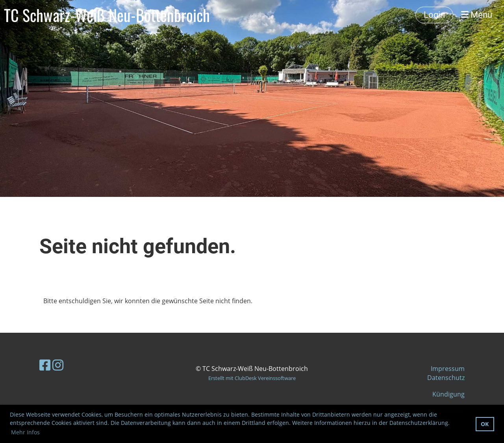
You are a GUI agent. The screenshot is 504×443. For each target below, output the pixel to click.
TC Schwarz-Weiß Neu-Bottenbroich (107, 15)
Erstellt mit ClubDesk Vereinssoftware (252, 378)
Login (434, 15)
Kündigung (448, 394)
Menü (477, 15)
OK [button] (485, 424)
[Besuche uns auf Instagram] (58, 365)
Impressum (448, 369)
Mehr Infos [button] (25, 432)
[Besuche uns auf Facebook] (45, 365)
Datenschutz (446, 378)
